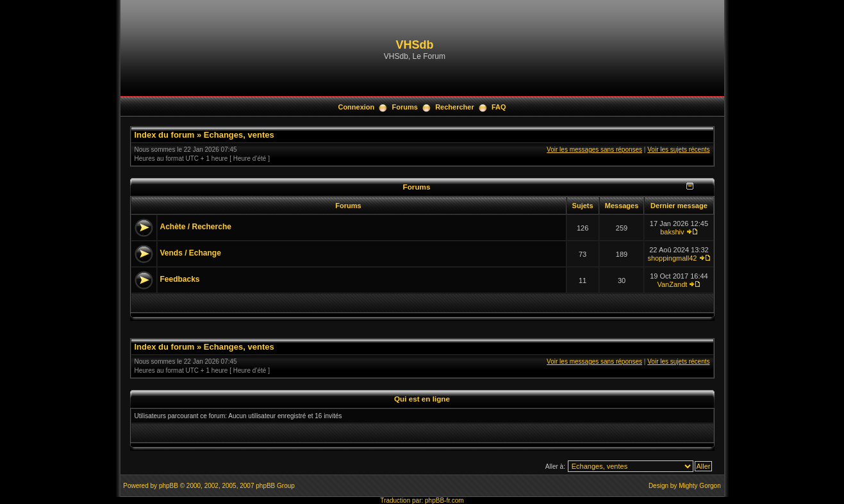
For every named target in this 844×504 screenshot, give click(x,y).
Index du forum (165, 135)
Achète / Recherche (196, 227)
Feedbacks (180, 279)
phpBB (169, 486)
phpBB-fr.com (444, 500)
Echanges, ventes (239, 135)
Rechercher (455, 107)
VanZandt (672, 284)
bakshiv (672, 232)
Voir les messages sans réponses (594, 150)
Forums (405, 107)
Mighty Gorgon (700, 486)
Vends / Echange (191, 253)
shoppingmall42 (672, 258)
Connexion (356, 107)
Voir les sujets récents (678, 150)
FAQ (499, 107)
